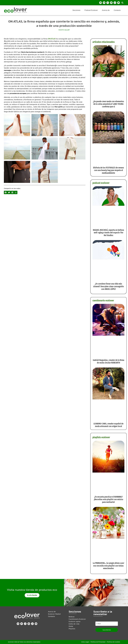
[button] (122, 3)
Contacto (117, 10)
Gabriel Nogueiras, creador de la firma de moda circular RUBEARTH (108, 361)
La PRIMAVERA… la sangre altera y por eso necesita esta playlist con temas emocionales (108, 566)
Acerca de (106, 10)
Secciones (76, 10)
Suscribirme (107, 630)
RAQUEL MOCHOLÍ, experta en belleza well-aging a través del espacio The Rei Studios (108, 233)
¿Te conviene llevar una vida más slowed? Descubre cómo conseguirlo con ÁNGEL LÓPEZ (108, 286)
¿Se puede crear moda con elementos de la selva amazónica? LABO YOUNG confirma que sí (108, 104)
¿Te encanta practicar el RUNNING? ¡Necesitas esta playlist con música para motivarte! (108, 499)
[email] (107, 624)
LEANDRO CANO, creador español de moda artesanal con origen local (108, 425)
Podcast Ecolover (91, 10)
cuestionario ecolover (103, 301)
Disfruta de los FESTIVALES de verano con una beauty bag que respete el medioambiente (108, 170)
